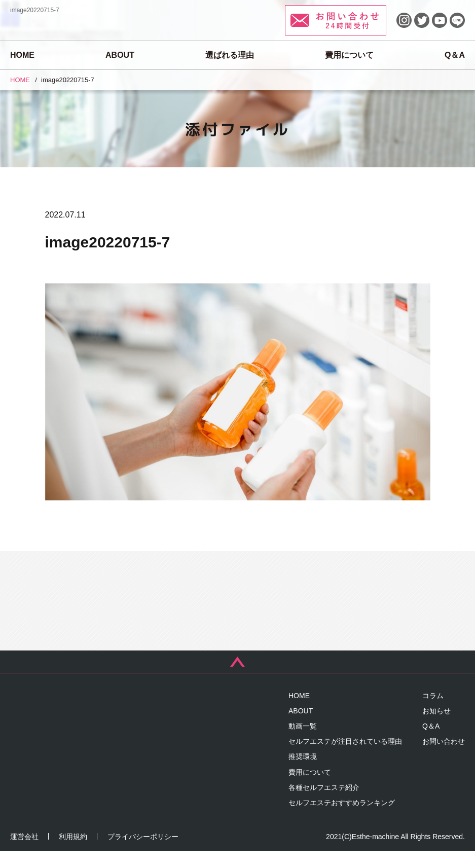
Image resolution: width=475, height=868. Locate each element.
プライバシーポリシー (143, 854)
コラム (433, 713)
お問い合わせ (444, 759)
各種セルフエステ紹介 (324, 805)
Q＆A (455, 55)
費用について (349, 55)
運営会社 (24, 854)
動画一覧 (303, 744)
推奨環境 (303, 774)
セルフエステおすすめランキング (342, 820)
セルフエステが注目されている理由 (345, 759)
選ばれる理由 (230, 55)
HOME (22, 55)
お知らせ (436, 728)
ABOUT (120, 55)
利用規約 (73, 854)
